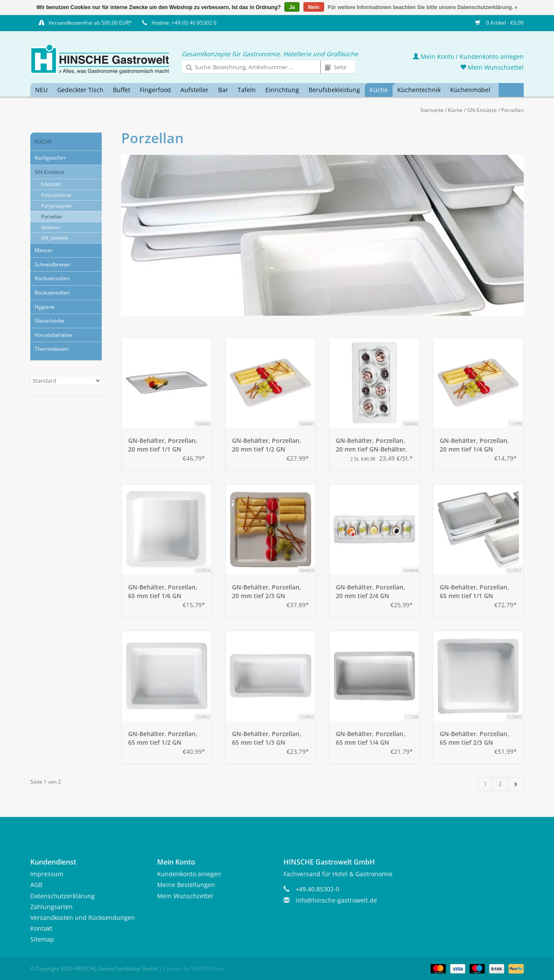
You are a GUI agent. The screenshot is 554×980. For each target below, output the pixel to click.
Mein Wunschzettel (492, 67)
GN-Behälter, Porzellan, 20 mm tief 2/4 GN (370, 591)
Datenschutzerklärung (63, 896)
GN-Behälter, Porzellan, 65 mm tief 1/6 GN (163, 591)
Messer (44, 250)
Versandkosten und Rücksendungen (83, 918)
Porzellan (512, 110)
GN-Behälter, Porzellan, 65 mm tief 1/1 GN (474, 591)
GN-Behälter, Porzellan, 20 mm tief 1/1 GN (163, 445)
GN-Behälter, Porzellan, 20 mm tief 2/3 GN (267, 591)
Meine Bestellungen (186, 885)
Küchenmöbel (470, 90)
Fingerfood (155, 90)
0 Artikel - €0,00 (499, 23)
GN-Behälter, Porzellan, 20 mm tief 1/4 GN (474, 445)
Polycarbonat (56, 195)
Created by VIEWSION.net (194, 969)
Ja (292, 7)
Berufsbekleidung (334, 90)
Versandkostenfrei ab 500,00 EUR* (90, 23)
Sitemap (42, 939)
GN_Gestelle (55, 238)
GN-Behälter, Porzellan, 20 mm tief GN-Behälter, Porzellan (372, 445)
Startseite (432, 110)
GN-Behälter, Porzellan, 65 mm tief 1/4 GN (370, 738)
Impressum (47, 874)
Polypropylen (56, 206)
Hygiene (45, 307)
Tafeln (247, 90)
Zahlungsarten (52, 907)
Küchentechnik (419, 90)
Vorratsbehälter (54, 335)
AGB (36, 885)
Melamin (51, 227)
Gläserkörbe (50, 321)
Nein (314, 7)
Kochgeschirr (50, 158)
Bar (223, 90)
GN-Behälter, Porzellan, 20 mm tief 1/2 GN (267, 445)
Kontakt (41, 928)
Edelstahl (51, 184)
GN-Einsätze (482, 110)
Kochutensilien (52, 278)
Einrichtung (282, 90)
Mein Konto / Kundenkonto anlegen (468, 56)
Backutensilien (52, 293)
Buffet (122, 90)
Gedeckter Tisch (80, 90)
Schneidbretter (53, 264)
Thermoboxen (52, 349)
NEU (41, 90)
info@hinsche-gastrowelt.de (336, 900)
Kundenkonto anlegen (189, 874)
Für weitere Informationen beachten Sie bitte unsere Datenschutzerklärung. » (423, 7)
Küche (379, 90)
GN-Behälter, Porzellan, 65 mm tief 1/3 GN (267, 738)
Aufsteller (195, 90)
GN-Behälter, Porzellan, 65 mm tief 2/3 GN (474, 738)
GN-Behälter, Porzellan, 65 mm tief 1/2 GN (163, 738)
